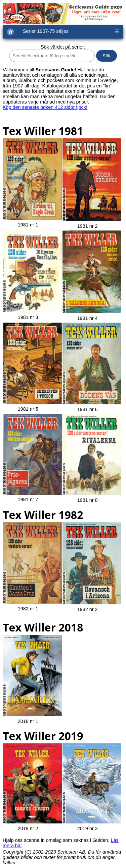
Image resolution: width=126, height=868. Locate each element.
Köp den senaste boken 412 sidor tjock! (45, 107)
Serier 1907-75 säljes (46, 31)
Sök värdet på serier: (63, 47)
